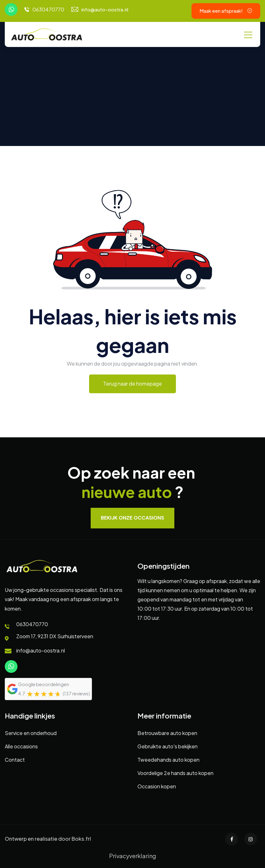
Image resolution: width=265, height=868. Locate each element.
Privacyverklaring (133, 856)
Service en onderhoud (31, 733)
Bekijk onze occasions (132, 518)
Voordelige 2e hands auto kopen (175, 773)
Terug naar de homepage (132, 384)
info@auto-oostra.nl (105, 9)
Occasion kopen (157, 786)
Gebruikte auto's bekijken (167, 746)
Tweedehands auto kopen (168, 760)
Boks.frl (81, 839)
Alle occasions (21, 746)
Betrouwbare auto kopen (167, 733)
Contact (15, 760)
